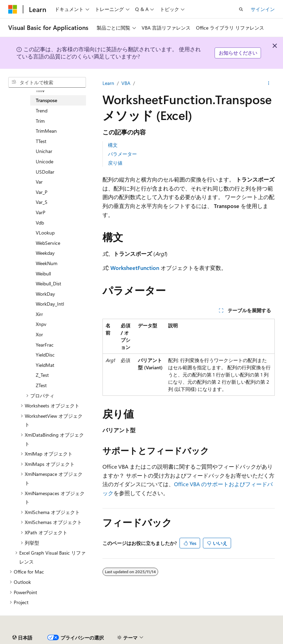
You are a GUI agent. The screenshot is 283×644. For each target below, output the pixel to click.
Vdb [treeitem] (40, 223)
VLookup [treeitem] (45, 233)
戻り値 (115, 163)
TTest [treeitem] (41, 141)
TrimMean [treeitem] (46, 131)
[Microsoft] (13, 9)
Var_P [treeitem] (42, 192)
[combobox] (47, 83)
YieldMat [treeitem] (45, 365)
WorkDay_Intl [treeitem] (50, 304)
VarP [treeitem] (41, 212)
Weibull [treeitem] (43, 274)
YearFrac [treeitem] (45, 345)
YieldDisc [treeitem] (45, 355)
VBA (126, 83)
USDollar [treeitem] (45, 172)
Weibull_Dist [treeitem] (48, 283)
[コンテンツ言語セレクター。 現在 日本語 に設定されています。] (22, 638)
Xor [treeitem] (39, 334)
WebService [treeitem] (48, 243)
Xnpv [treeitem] (41, 324)
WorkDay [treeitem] (45, 294)
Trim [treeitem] (40, 121)
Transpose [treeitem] (46, 100)
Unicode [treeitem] (45, 161)
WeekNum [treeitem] (47, 263)
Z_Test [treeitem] (42, 375)
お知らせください (238, 53)
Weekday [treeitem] (45, 253)
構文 (113, 145)
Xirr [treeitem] (39, 314)
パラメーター (122, 154)
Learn (108, 83)
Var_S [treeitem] (42, 202)
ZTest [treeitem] (41, 385)
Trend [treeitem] (42, 111)
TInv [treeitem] (40, 90)
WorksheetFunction (135, 268)
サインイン (263, 9)
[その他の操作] (269, 83)
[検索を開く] (241, 9)
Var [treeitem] (39, 182)
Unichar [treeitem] (44, 151)
